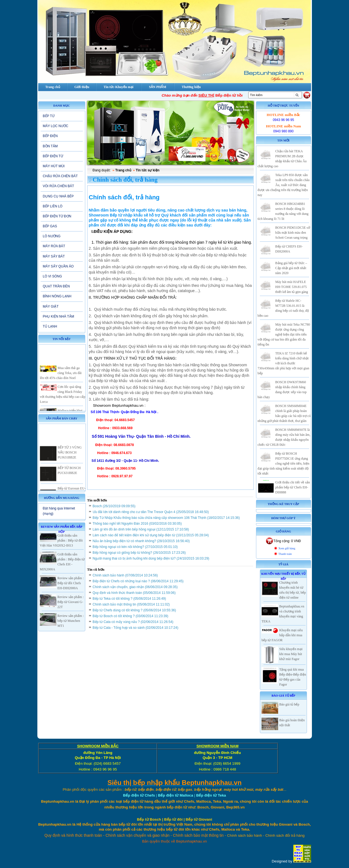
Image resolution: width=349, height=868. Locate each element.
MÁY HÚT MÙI (54, 166)
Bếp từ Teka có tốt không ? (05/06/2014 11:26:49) (129, 599)
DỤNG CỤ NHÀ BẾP (58, 196)
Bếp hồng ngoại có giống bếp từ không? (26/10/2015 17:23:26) (139, 553)
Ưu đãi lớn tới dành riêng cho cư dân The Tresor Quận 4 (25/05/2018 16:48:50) (151, 512)
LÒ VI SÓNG (52, 276)
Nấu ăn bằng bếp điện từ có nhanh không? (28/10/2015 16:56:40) (141, 541)
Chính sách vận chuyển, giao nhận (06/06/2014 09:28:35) (135, 587)
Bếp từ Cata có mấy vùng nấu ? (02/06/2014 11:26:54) (133, 622)
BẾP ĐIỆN (50, 136)
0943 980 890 (283, 131)
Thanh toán (285, 554)
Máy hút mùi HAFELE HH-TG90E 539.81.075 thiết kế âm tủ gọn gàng (292, 287)
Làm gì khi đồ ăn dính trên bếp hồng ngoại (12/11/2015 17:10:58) (141, 529)
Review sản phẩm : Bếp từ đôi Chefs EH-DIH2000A (71, 583)
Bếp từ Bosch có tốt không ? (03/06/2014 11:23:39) (131, 616)
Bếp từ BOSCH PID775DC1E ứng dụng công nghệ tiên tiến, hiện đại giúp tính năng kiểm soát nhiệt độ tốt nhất (284, 463)
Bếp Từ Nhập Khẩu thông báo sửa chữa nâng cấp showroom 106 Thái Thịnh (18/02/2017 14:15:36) (166, 518)
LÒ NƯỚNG (52, 236)
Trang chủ (123, 170)
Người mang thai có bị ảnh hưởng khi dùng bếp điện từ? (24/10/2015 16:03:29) (151, 558)
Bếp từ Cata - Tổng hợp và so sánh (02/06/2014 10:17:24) (136, 628)
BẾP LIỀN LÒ (53, 206)
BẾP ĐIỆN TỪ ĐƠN (57, 216)
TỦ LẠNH (50, 326)
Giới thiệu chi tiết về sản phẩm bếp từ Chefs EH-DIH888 (293, 487)
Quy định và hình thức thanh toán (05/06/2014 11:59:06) (134, 593)
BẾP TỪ (49, 116)
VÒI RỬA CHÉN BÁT (59, 186)
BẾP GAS (50, 226)
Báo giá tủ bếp (289, 704)
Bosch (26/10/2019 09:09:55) (114, 506)
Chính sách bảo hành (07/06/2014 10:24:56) (125, 575)
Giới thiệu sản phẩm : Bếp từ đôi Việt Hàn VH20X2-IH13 (61, 540)
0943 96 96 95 (284, 120)
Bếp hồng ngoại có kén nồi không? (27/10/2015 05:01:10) (135, 547)
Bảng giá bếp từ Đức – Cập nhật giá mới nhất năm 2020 (291, 268)
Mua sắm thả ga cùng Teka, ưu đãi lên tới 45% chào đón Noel (61, 379)
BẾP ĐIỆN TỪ (53, 156)
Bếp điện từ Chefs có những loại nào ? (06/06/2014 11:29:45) (138, 581)
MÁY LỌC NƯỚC (56, 126)
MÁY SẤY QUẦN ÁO (58, 266)
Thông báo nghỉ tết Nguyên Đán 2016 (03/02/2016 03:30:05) (137, 524)
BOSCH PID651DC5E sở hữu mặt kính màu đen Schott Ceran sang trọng (293, 233)
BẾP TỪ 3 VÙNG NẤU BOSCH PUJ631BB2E (70, 458)
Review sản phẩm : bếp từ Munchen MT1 (71, 621)
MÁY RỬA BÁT (54, 246)
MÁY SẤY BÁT (54, 256)
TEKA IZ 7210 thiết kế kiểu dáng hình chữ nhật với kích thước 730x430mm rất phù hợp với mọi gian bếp (284, 363)
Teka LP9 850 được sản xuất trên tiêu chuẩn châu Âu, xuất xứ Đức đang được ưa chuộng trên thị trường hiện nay (284, 185)
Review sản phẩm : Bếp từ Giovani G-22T (71, 602)
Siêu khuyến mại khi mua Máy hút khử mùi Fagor (291, 654)
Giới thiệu (82, 87)
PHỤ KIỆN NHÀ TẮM (59, 316)
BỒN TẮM (50, 146)
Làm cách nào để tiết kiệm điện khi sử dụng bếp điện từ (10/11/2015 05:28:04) (151, 535)
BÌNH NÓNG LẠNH (57, 296)
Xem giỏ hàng (287, 548)
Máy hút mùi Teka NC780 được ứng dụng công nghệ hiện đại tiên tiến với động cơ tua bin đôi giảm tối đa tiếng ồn (284, 334)
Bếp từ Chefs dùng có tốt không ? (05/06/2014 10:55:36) (135, 610)
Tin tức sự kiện (148, 170)
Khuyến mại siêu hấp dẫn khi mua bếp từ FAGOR (282, 635)
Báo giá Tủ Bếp (283, 696)
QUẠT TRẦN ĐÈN (56, 286)
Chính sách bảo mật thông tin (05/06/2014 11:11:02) (131, 604)
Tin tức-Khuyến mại (118, 87)
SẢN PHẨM (157, 87)
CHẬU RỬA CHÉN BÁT (60, 176)
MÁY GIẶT (51, 306)
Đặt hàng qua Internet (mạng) (59, 511)
